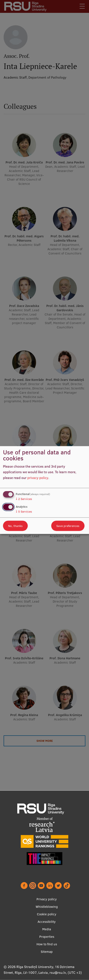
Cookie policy (47, 914)
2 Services (24, 499)
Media (47, 929)
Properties (47, 937)
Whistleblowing (47, 907)
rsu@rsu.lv (58, 973)
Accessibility (47, 922)
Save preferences (68, 526)
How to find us (47, 944)
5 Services (24, 512)
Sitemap (47, 952)
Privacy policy (47, 899)
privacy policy (38, 478)
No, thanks (15, 526)
